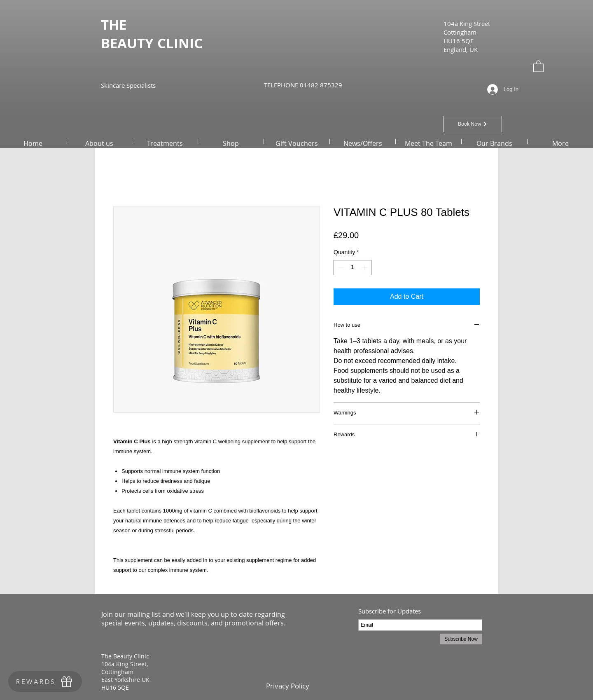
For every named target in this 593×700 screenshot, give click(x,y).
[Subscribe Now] (461, 639)
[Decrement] (340, 268)
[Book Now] (473, 124)
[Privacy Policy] (287, 686)
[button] (538, 66)
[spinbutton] (353, 268)
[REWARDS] (45, 681)
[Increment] (365, 268)
